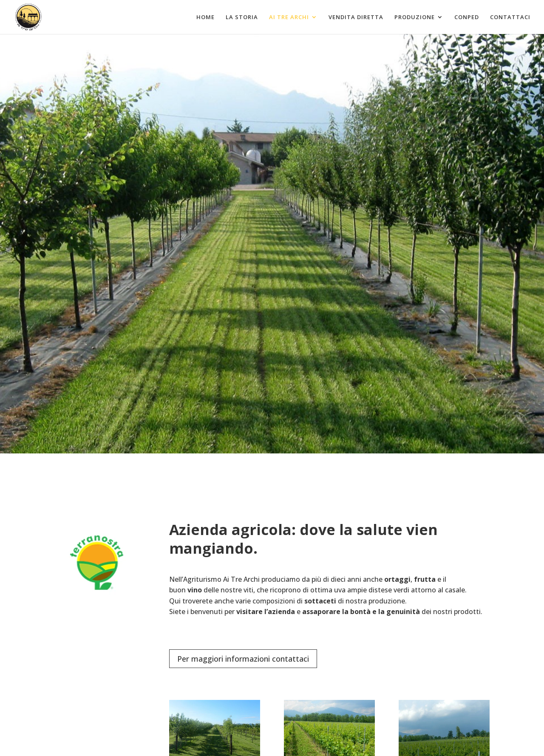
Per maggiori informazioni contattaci (243, 659)
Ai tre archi (289, 17)
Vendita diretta (356, 17)
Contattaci (510, 17)
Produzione (415, 17)
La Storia (242, 17)
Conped (467, 17)
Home (205, 17)
